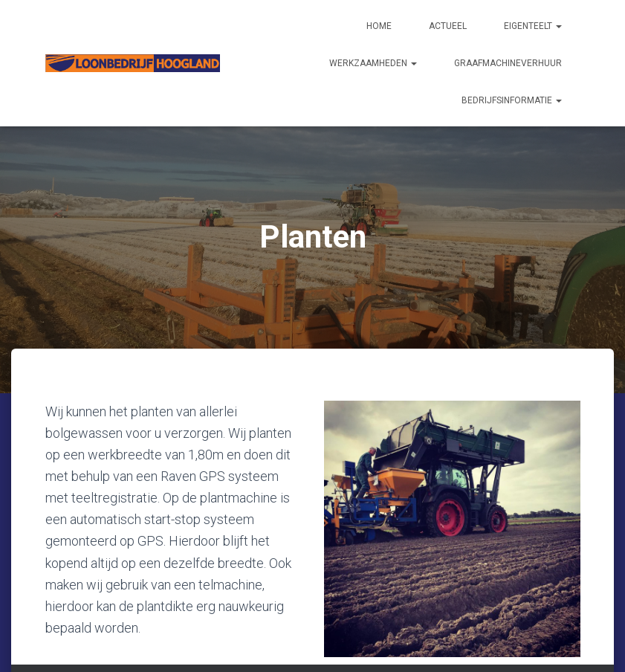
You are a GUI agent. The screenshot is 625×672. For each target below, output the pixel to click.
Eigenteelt (533, 26)
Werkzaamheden (373, 63)
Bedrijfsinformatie (512, 100)
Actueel (448, 26)
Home (379, 26)
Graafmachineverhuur (508, 63)
